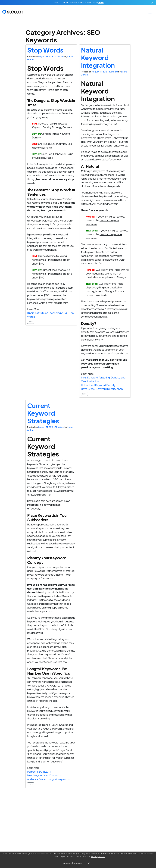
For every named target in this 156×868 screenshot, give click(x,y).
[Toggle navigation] (150, 12)
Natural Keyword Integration (98, 58)
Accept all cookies (72, 863)
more (31, 322)
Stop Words (45, 50)
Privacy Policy (98, 857)
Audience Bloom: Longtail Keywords (48, 779)
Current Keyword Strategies (43, 413)
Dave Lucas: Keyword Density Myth (102, 389)
